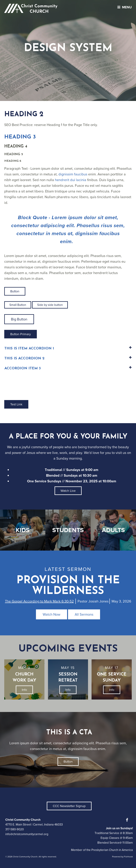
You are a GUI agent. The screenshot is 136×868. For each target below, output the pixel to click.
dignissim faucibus (73, 174)
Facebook (128, 820)
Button (15, 291)
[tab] (68, 349)
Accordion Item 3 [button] (23, 368)
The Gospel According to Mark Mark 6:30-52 (39, 601)
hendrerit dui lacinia (71, 180)
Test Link (16, 404)
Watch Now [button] (52, 614)
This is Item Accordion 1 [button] (29, 349)
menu (124, 7)
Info (24, 690)
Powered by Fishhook (122, 857)
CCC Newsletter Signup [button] (69, 806)
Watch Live (68, 491)
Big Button (19, 319)
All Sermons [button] (84, 614)
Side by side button (50, 305)
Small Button (18, 305)
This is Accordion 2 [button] (24, 358)
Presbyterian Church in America (112, 850)
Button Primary (21, 334)
